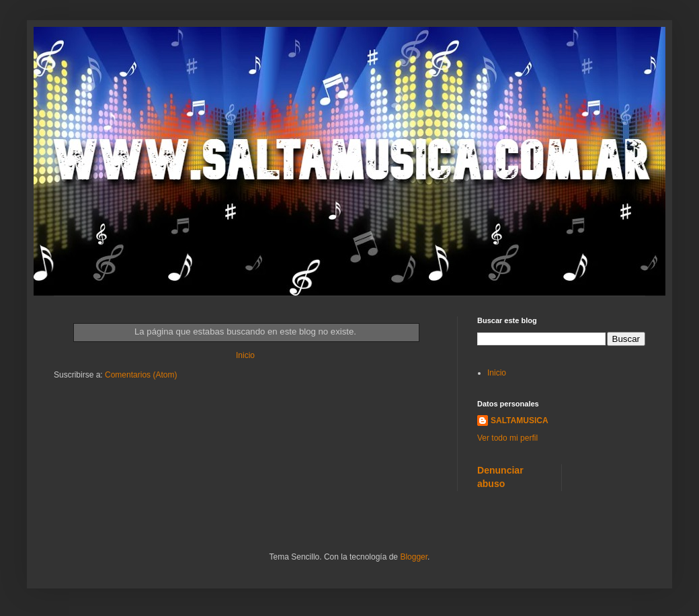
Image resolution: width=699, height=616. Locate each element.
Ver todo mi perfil (507, 438)
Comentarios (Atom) (141, 375)
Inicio (245, 355)
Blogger (414, 557)
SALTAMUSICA (520, 421)
